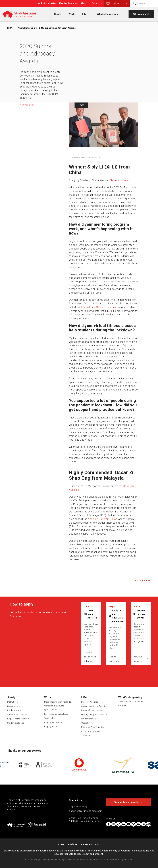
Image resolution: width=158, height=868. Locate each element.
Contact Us (97, 3)
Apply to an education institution (118, 616)
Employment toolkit (53, 726)
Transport (86, 736)
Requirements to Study (18, 719)
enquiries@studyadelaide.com (86, 811)
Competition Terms (90, 844)
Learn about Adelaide (92, 614)
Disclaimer (73, 844)
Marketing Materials (47, 3)
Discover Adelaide (90, 702)
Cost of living (87, 723)
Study (58, 14)
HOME (10, 28)
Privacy (62, 844)
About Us (85, 3)
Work (72, 14)
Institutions (12, 702)
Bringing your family (91, 731)
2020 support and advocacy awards (57, 28)
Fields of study (14, 710)
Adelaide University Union (103, 519)
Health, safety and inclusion (94, 715)
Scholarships (13, 706)
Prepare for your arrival (141, 614)
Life (84, 14)
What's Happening (107, 14)
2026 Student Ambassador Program (131, 704)
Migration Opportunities (93, 727)
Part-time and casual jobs (56, 714)
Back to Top (143, 580)
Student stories (88, 719)
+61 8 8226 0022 (78, 807)
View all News (27, 105)
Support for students (17, 715)
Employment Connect (54, 722)
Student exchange (16, 723)
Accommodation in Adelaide (94, 706)
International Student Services (98, 307)
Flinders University (120, 180)
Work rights (50, 718)
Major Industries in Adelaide (58, 702)
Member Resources (69, 3)
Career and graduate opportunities (54, 708)
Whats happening (26, 28)
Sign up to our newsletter (128, 802)
